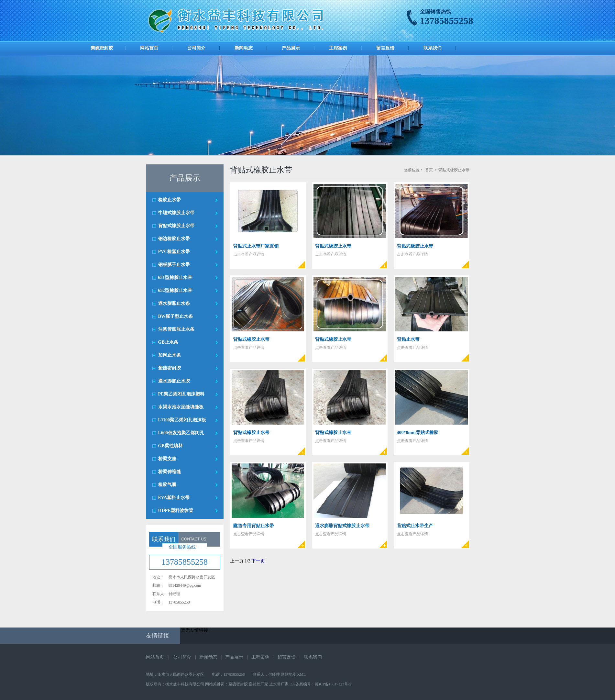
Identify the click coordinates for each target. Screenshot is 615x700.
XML (302, 674)
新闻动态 (244, 48)
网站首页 (149, 48)
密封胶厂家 (258, 684)
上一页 (237, 561)
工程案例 (338, 48)
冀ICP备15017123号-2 (333, 684)
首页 (429, 170)
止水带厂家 (279, 684)
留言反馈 (385, 48)
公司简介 (196, 48)
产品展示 (291, 48)
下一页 (258, 561)
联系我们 (433, 48)
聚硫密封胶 (102, 48)
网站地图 (289, 674)
